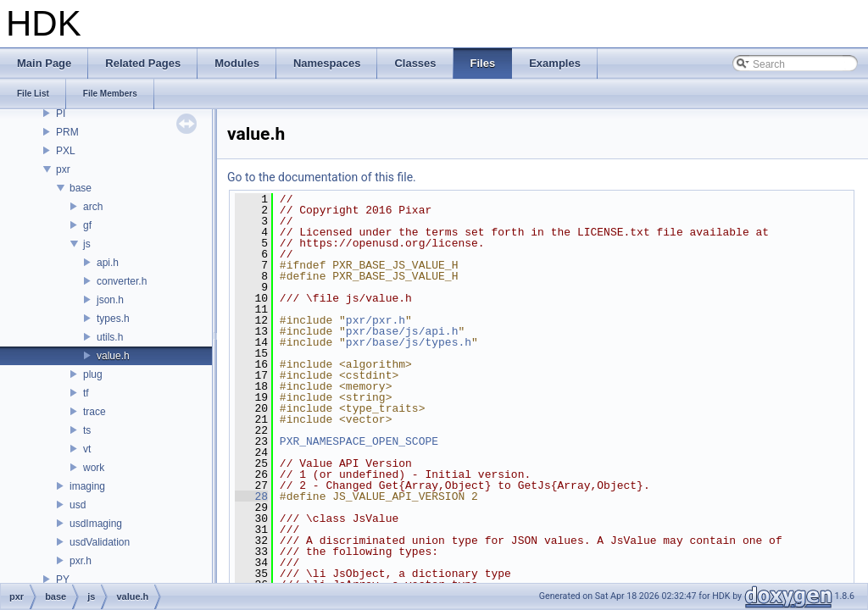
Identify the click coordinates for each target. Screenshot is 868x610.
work (94, 468)
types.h (113, 319)
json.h (110, 300)
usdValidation (100, 542)
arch (93, 207)
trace (95, 412)
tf (86, 393)
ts (87, 430)
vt (87, 449)
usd (78, 505)
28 (251, 496)
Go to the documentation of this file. (322, 177)
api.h (108, 263)
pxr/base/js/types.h (409, 342)
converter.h (122, 281)
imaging (87, 486)
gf (87, 225)
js (87, 244)
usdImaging (96, 524)
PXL (66, 151)
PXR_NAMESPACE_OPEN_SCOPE (359, 441)
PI (61, 114)
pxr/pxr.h (376, 320)
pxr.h (81, 561)
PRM (67, 132)
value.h (113, 356)
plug (93, 374)
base (81, 188)
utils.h (110, 337)
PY (63, 579)
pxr (63, 169)
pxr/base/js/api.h (402, 331)
